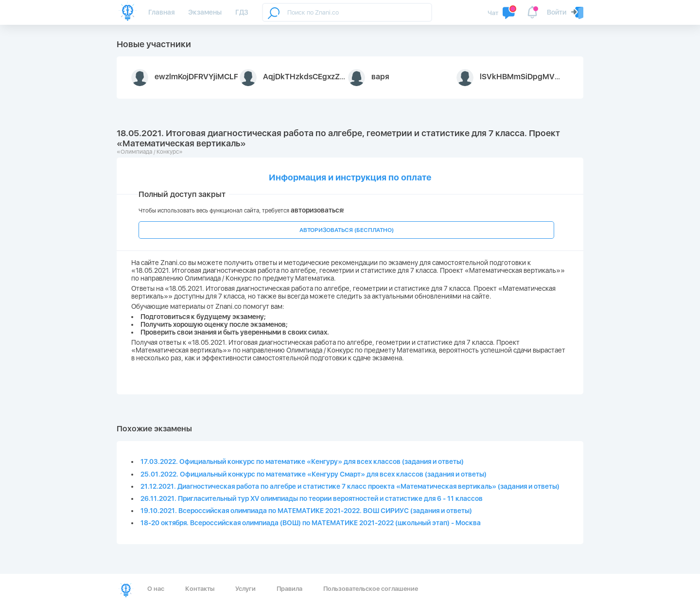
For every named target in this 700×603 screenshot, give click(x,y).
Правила (289, 589)
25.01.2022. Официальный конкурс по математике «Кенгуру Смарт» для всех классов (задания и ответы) (314, 474)
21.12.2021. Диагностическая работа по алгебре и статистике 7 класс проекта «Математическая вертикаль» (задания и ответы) (350, 486)
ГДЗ (242, 12)
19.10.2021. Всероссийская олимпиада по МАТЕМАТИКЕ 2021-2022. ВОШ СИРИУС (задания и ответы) (306, 511)
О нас (156, 589)
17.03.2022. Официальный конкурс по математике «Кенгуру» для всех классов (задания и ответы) (302, 461)
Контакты (200, 589)
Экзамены (205, 12)
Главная (161, 12)
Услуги (245, 589)
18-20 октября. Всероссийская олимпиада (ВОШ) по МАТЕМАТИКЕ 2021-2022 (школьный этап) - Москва (311, 523)
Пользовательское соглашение (371, 589)
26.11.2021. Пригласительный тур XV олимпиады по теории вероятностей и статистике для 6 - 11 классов (312, 498)
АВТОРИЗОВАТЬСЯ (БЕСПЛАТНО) (347, 230)
